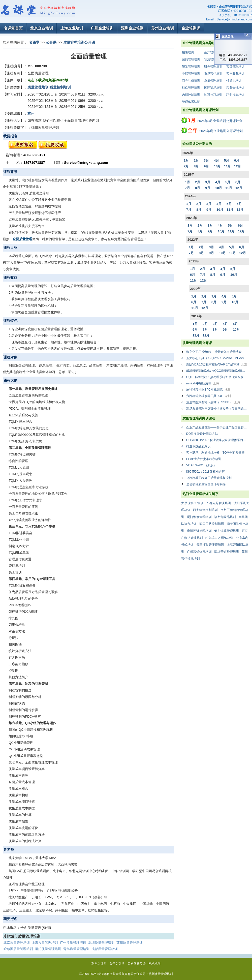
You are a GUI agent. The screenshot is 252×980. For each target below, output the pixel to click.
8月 (196, 166)
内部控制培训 (191, 95)
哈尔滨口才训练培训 (219, 538)
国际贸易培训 (213, 88)
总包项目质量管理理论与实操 (206, 484)
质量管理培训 (213, 81)
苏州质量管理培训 (130, 943)
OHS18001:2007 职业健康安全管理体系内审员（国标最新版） (218, 440)
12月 (238, 166)
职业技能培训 (235, 95)
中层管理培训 (191, 74)
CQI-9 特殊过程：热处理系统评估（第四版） (218, 377)
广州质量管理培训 (73, 943)
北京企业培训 (42, 28)
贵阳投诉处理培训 (199, 531)
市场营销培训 (213, 74)
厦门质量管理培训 (48, 949)
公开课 (51, 42)
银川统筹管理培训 (227, 531)
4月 (216, 160)
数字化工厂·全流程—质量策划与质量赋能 (218, 352)
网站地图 (154, 964)
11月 (227, 166)
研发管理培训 (191, 67)
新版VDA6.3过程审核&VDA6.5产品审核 (217, 364)
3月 (206, 160)
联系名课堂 (99, 964)
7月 (186, 166)
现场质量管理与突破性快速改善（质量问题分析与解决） (218, 409)
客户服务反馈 (137, 964)
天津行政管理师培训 (210, 545)
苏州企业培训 (163, 28)
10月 (217, 166)
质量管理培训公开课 (79, 42)
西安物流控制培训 (205, 510)
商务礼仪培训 (191, 81)
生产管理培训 (213, 52)
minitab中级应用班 (203, 383)
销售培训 (188, 52)
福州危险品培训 (225, 517)
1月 (186, 160)
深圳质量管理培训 (101, 943)
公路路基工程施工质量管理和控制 (209, 478)
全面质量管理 (22, 239)
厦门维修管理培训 (199, 517)
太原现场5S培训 (192, 503)
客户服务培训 (235, 74)
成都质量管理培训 (105, 949)
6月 (237, 160)
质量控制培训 (60, 87)
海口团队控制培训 (212, 524)
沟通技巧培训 (213, 95)
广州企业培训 (102, 28)
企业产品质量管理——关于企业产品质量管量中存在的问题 (218, 427)
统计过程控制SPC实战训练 (208, 390)
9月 (206, 166)
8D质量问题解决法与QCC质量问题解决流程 (218, 371)
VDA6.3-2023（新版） (201, 465)
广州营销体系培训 (199, 552)
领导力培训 (234, 81)
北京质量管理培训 (17, 943)
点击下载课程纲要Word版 (48, 80)
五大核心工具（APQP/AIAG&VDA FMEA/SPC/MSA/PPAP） (218, 358)
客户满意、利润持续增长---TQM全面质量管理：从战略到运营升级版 (218, 453)
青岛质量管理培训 (76, 949)
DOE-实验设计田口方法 (202, 434)
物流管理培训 (213, 59)
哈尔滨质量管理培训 (18, 949)
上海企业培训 (72, 28)
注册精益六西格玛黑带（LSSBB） (213, 402)
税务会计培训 (235, 88)
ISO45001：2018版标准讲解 (206, 472)
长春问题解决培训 (218, 503)
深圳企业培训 (132, 28)
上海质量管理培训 (45, 943)
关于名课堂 (117, 964)
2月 (196, 160)
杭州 (31, 113)
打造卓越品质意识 (198, 446)
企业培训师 (191, 28)
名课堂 (34, 42)
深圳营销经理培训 (227, 552)
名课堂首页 (13, 28)
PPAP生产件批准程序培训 (204, 459)
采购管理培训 (191, 59)
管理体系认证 (191, 102)
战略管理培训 (191, 88)
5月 (227, 160)
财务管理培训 (213, 67)
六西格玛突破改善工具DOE (209, 396)
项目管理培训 (235, 67)
